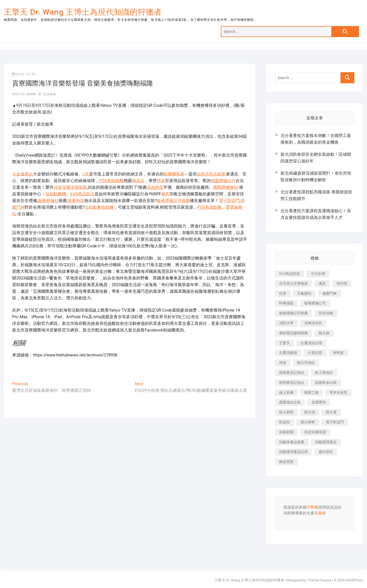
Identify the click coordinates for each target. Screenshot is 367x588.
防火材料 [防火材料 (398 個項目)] (286, 412)
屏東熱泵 (76, 201)
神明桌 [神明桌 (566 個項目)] (338, 353)
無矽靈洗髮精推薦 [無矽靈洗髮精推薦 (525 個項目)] (293, 333)
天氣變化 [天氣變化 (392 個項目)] (304, 293)
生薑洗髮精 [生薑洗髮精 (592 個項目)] (288, 353)
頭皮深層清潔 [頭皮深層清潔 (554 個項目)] (315, 432)
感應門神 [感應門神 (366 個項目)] (329, 293)
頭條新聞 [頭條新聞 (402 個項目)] (286, 432)
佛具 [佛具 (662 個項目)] (322, 283)
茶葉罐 (320, 513)
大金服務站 (23, 174)
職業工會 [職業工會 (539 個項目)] (311, 393)
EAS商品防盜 (82, 194)
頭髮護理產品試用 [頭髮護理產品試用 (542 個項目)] (293, 452)
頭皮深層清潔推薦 (70, 187)
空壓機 (312, 507)
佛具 (165, 194)
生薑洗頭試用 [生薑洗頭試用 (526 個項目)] (311, 343)
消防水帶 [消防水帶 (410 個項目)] (286, 323)
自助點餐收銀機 (99, 207)
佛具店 (138, 181)
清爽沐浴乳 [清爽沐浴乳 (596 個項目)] (313, 323)
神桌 (161, 181)
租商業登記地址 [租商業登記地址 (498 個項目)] (292, 373)
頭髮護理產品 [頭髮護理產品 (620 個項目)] (326, 442)
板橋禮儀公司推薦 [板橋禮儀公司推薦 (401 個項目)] (293, 313)
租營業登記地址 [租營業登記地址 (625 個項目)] (292, 383)
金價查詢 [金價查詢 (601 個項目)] (319, 402)
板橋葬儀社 (48, 201)
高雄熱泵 (155, 187)
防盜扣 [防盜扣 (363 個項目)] (285, 422)
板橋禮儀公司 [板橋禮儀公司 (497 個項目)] (315, 303)
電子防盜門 (229, 201)
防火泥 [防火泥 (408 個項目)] (310, 412)
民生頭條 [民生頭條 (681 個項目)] (326, 313)
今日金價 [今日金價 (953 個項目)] (318, 274)
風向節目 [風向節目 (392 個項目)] (326, 452)
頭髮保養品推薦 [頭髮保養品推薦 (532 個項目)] (292, 442)
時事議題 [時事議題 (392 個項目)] (286, 303)
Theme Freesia (319, 580)
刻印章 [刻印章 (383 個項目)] (342, 283)
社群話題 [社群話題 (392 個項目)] (315, 353)
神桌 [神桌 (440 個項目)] (283, 363)
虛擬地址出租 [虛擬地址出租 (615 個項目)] (290, 402)
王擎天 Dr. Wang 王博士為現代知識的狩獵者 (83, 12)
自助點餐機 (56, 194)
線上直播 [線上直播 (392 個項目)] (286, 393)
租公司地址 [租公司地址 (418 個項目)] (306, 363)
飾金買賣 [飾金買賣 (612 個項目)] (286, 462)
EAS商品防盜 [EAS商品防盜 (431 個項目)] (289, 274)
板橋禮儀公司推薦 (173, 201)
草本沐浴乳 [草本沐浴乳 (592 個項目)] (338, 393)
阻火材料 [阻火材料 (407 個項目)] (308, 422)
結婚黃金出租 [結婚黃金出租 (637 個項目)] (326, 383)
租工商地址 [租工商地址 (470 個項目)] (324, 373)
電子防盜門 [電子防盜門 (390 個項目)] (335, 422)
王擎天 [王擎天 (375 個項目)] (285, 343)
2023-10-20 (24, 74)
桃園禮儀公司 (223, 181)
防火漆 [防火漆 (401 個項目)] (331, 412)
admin (31, 94)
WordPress (354, 580)
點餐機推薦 (174, 174)
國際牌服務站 (226, 187)
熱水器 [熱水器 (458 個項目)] (324, 333)
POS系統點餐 (111, 181)
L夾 (86, 174)
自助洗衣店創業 (211, 174)
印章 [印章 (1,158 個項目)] (283, 293)
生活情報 (50, 94)
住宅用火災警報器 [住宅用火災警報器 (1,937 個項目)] (293, 283)
